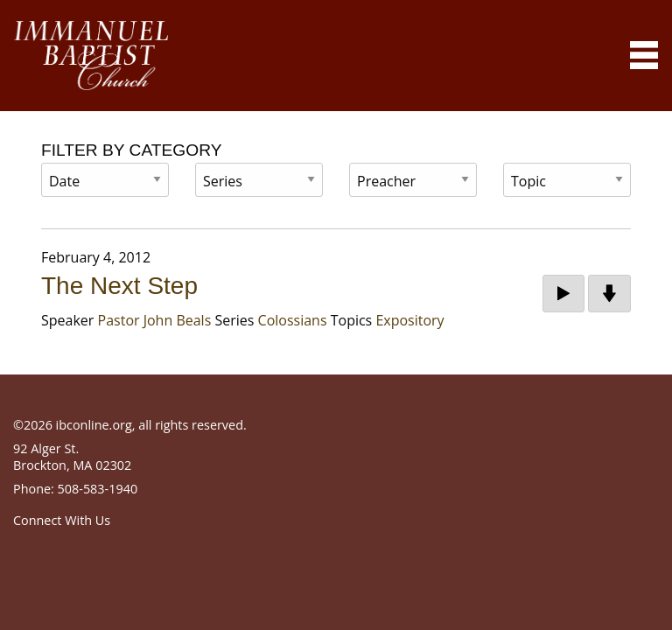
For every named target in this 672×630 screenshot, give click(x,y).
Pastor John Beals (155, 320)
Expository (409, 320)
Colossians (293, 320)
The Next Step (119, 286)
